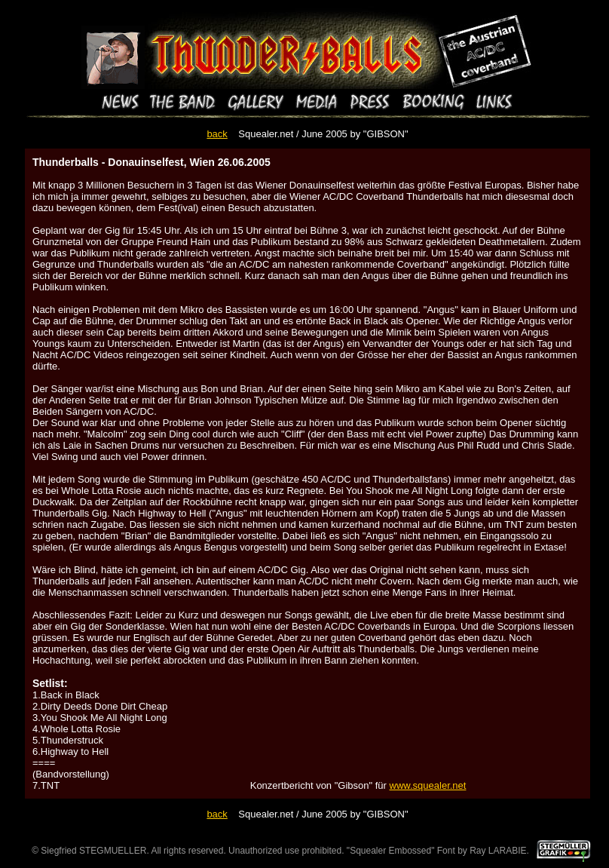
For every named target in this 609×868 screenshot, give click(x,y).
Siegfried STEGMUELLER (93, 851)
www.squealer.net (428, 785)
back (217, 134)
